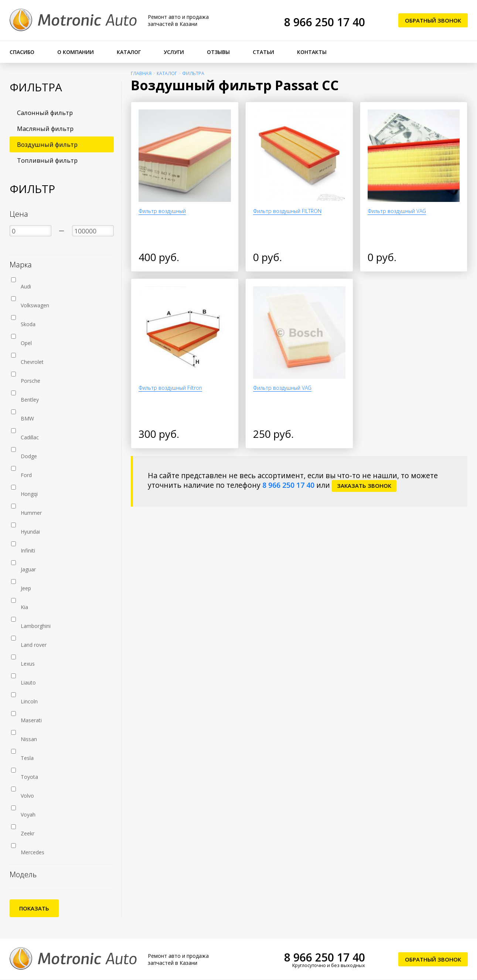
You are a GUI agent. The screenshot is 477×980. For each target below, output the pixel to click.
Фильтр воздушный (162, 211)
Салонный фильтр (45, 113)
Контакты (312, 52)
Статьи (263, 52)
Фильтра (193, 73)
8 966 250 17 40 (325, 22)
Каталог (129, 52)
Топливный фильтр (47, 160)
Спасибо (22, 52)
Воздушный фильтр (47, 144)
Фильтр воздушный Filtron (170, 388)
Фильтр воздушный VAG (397, 211)
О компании (76, 52)
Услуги (174, 52)
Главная (141, 73)
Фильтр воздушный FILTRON (287, 211)
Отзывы (218, 52)
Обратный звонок (433, 20)
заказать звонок (364, 486)
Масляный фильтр (45, 129)
